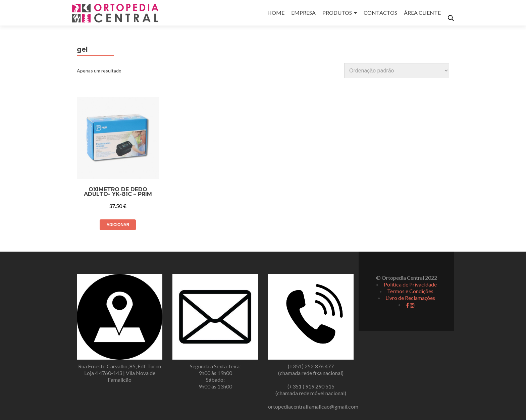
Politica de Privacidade (410, 284)
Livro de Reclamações (410, 298)
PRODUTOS (337, 13)
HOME (276, 13)
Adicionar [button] (118, 225)
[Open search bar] (451, 18)
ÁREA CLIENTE (422, 13)
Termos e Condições (410, 291)
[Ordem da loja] (397, 71)
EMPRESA (303, 13)
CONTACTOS (380, 13)
